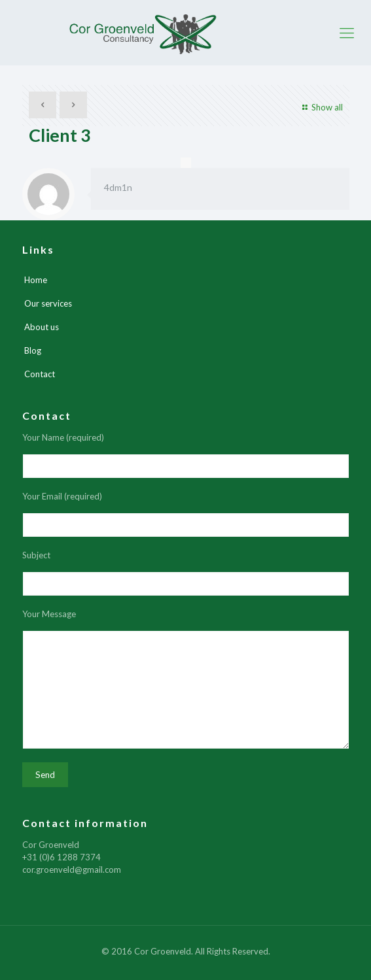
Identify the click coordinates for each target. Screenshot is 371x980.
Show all (321, 107)
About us (42, 327)
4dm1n (118, 187)
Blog (33, 350)
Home (36, 280)
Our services (48, 303)
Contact (40, 374)
